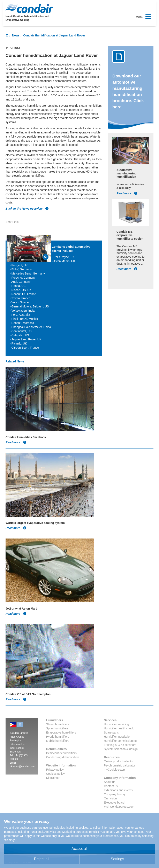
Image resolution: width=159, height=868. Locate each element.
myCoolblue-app (114, 770)
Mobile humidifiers (58, 741)
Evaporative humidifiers (61, 732)
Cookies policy (55, 774)
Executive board (114, 803)
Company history (115, 794)
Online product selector (119, 761)
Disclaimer (53, 778)
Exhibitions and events (118, 790)
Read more (127, 193)
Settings (117, 859)
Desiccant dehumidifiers (62, 753)
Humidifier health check (119, 728)
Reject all (41, 859)
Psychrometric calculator (120, 765)
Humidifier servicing (116, 724)
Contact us (111, 786)
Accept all (79, 849)
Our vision (110, 798)
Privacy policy (55, 770)
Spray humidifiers (57, 728)
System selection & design (121, 749)
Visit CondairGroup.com (119, 807)
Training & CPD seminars (120, 745)
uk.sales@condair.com (22, 766)
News (16, 35)
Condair (29, 8)
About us (110, 782)
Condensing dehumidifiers (63, 757)
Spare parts (111, 732)
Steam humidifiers (58, 724)
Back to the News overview (27, 209)
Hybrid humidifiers (58, 737)
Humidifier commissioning (120, 741)
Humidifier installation (118, 737)
